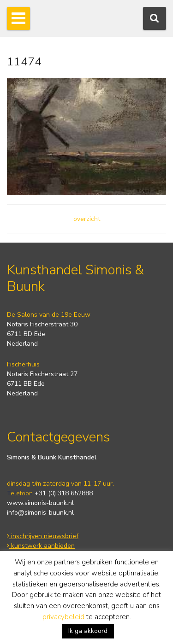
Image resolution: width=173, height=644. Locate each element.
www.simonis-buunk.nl (40, 503)
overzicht (87, 219)
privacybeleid (63, 617)
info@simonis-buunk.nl (40, 513)
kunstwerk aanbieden (41, 546)
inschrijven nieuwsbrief (43, 536)
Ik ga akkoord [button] (88, 631)
